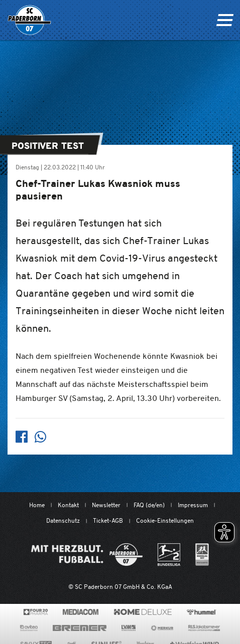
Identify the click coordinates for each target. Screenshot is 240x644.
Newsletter (106, 505)
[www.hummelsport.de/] (202, 612)
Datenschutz (63, 520)
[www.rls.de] (204, 628)
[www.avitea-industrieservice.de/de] (29, 628)
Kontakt (68, 505)
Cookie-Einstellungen (165, 520)
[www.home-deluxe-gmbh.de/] (143, 612)
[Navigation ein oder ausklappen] (225, 20)
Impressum (193, 505)
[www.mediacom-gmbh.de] (81, 612)
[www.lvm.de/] (129, 628)
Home (37, 505)
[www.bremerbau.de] (80, 628)
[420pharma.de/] (36, 612)
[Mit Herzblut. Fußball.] (87, 555)
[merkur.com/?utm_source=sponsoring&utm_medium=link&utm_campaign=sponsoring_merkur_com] (162, 628)
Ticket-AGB (108, 520)
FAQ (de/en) (149, 505)
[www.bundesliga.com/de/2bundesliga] (169, 555)
